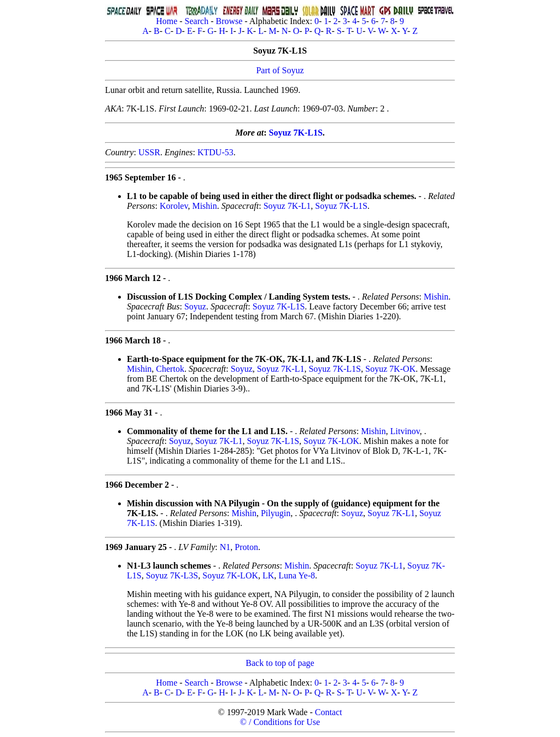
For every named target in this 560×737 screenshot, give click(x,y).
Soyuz (195, 306)
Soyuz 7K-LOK (331, 441)
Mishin (204, 206)
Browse (229, 21)
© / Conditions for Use (280, 722)
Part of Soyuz (280, 70)
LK (268, 575)
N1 (225, 547)
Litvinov (405, 431)
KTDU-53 (215, 152)
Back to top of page (280, 663)
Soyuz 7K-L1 (287, 206)
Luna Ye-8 (297, 575)
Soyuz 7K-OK (390, 369)
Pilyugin (276, 513)
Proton (246, 547)
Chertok (170, 369)
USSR (149, 152)
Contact (329, 712)
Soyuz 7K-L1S (296, 133)
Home (167, 21)
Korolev (174, 206)
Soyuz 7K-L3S (172, 575)
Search (197, 21)
